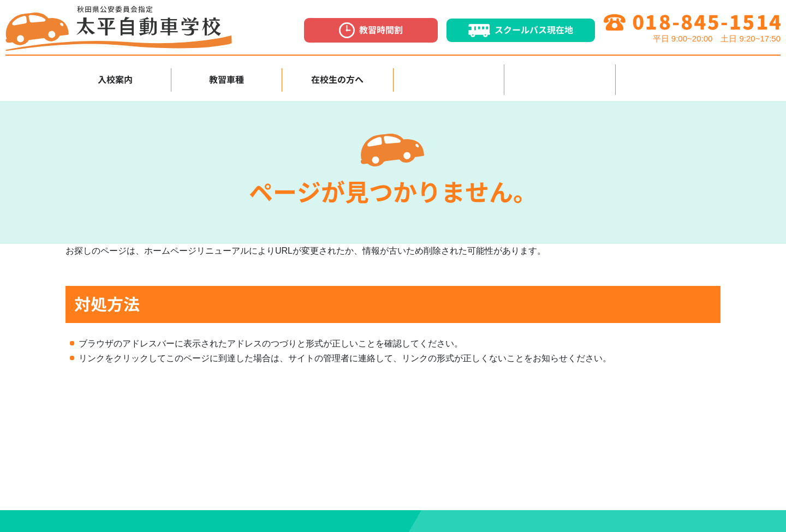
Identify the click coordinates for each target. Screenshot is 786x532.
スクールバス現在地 (521, 31)
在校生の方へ (337, 76)
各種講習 (449, 76)
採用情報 (559, 76)
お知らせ (671, 76)
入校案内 (115, 76)
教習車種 (227, 76)
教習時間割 (371, 30)
